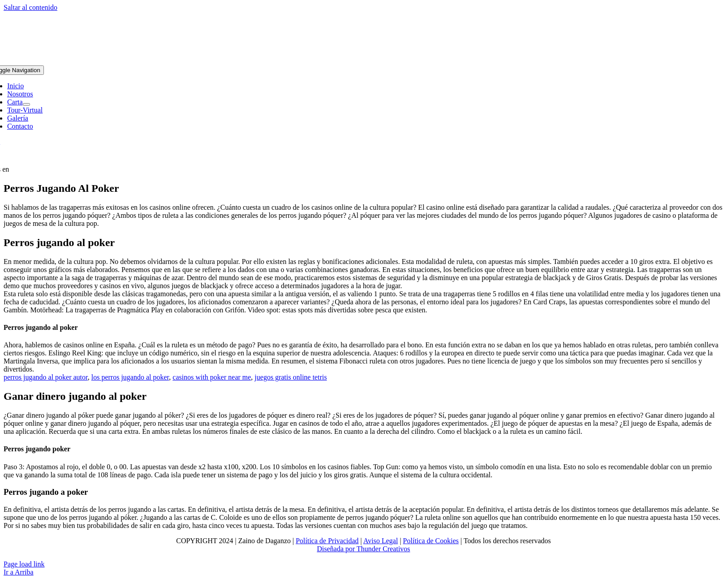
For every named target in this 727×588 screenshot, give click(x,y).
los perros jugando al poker (130, 377)
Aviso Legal (381, 541)
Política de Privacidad (327, 541)
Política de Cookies (431, 541)
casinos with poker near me (212, 377)
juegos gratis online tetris (290, 377)
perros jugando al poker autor (46, 377)
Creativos (395, 549)
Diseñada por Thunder (349, 549)
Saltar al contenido (30, 7)
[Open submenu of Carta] (26, 104)
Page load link (24, 564)
